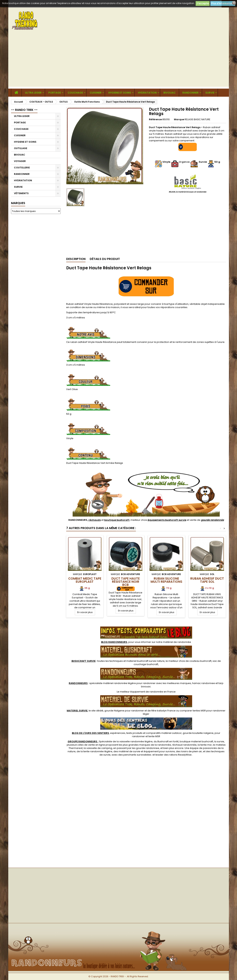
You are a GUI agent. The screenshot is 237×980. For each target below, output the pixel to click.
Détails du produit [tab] (105, 259)
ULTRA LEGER (33, 93)
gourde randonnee (148, 748)
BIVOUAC (170, 93)
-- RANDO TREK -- (24, 110)
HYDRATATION (147, 93)
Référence (155, 119)
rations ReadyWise (180, 755)
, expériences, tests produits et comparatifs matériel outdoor (127, 733)
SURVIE (210, 93)
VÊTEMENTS (21, 193)
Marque (179, 119)
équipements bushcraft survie (167, 520)
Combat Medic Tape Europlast (85, 580)
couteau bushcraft (200, 661)
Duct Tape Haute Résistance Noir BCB (126, 582)
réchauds (95, 520)
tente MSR (154, 736)
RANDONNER (190, 93)
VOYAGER (20, 161)
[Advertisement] (119, 61)
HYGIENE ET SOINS (120, 93)
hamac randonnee (204, 683)
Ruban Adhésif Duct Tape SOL (207, 580)
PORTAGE (55, 93)
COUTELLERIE (22, 168)
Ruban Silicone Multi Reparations (166, 580)
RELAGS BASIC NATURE (197, 119)
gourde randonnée (212, 520)
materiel (145, 661)
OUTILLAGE (21, 148)
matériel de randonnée (177, 642)
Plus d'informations (223, 3)
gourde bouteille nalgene (198, 733)
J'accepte (203, 3)
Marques (18, 203)
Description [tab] (76, 259)
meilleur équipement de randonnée (141, 692)
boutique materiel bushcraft (196, 741)
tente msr (206, 745)
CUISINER (96, 93)
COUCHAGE (75, 93)
